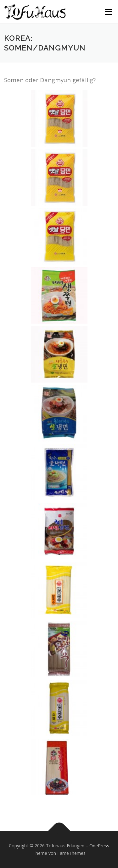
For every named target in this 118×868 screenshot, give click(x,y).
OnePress (99, 846)
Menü (108, 12)
